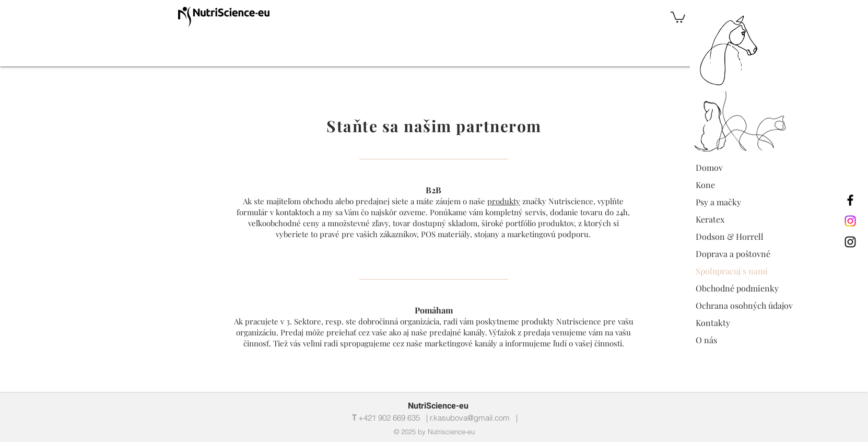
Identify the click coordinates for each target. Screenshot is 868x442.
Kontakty (713, 323)
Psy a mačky (718, 202)
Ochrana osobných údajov (744, 305)
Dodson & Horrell (730, 236)
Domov (709, 167)
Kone (705, 185)
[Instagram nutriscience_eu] (850, 221)
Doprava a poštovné (733, 254)
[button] (678, 17)
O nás (706, 340)
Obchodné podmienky (737, 288)
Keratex (710, 219)
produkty (504, 201)
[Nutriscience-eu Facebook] (850, 200)
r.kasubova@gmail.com (470, 418)
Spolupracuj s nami (732, 271)
